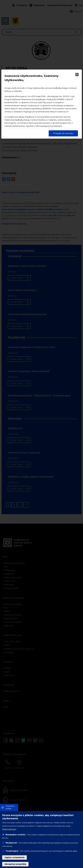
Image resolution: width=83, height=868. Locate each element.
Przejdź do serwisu (63, 133)
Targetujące (12, 851)
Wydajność (11, 843)
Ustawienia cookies (10, 807)
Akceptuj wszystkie (15, 864)
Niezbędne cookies (16, 835)
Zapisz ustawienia (14, 857)
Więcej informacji (9, 829)
